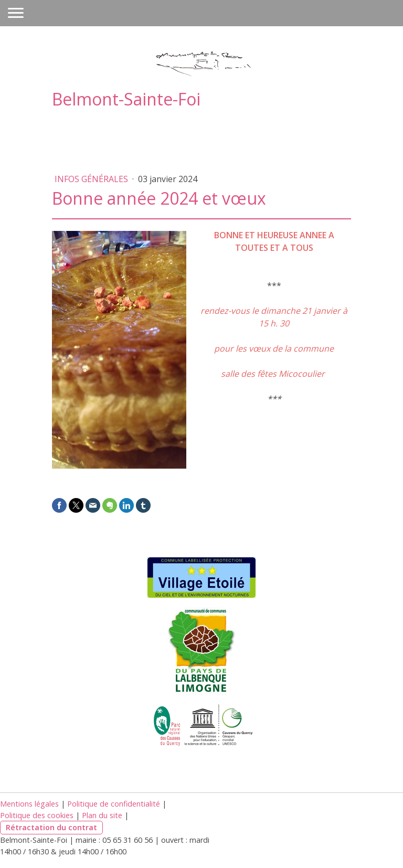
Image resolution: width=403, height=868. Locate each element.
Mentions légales (29, 804)
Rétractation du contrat (51, 827)
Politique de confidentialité (114, 804)
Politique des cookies (37, 815)
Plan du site (102, 815)
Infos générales (92, 179)
